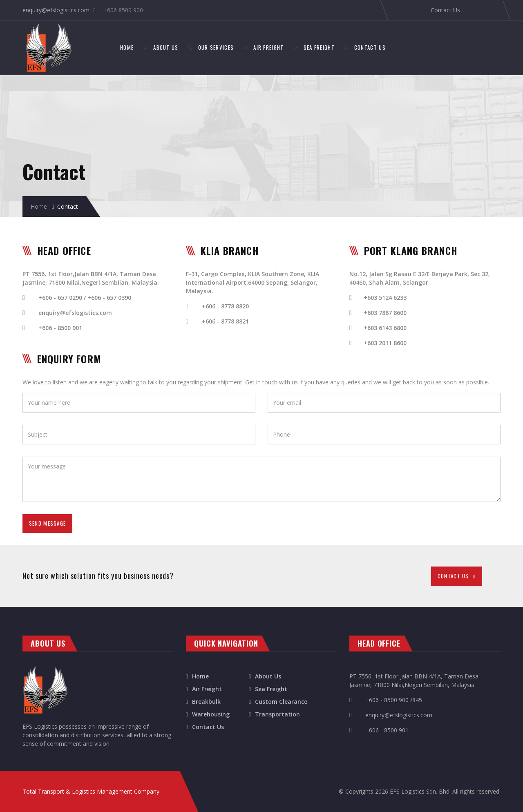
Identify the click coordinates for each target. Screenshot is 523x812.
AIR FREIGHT (268, 47)
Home (39, 206)
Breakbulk (206, 702)
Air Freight (207, 689)
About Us (268, 676)
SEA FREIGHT (319, 47)
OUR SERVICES (216, 47)
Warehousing (211, 714)
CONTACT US (370, 47)
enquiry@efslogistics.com (56, 10)
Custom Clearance (281, 702)
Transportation (277, 714)
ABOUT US (166, 47)
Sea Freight (271, 689)
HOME (132, 47)
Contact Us (445, 10)
